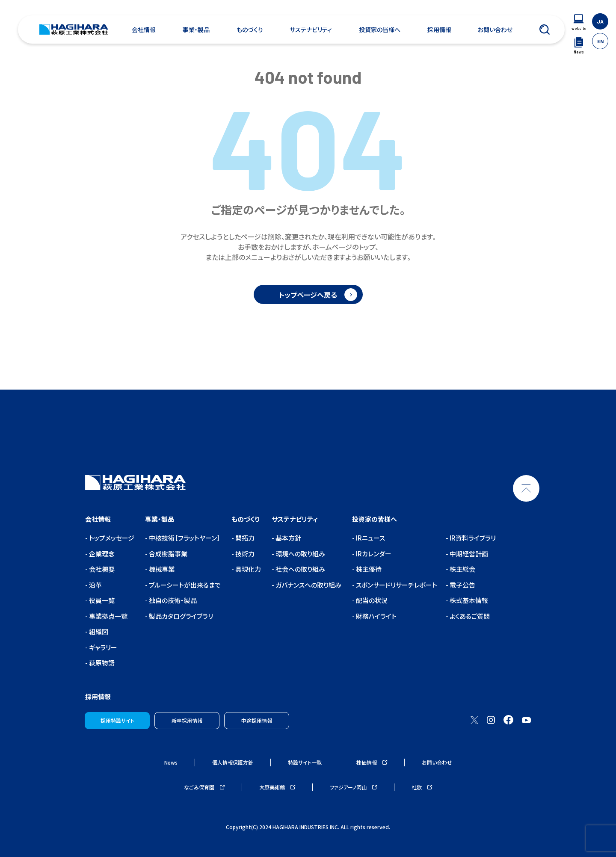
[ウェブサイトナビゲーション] (579, 22)
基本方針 (288, 538)
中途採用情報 (257, 720)
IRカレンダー (373, 554)
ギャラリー (102, 647)
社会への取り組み (300, 569)
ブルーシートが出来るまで (184, 585)
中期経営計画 (468, 554)
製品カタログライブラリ (180, 616)
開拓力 (244, 538)
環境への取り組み (300, 554)
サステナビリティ (311, 30)
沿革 (95, 585)
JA (600, 21)
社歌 (422, 787)
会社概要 (101, 569)
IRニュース (370, 538)
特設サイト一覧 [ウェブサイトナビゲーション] (305, 762)
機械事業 (161, 569)
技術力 (244, 554)
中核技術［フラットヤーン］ (184, 538)
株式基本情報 (468, 600)
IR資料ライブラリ (472, 538)
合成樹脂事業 (167, 554)
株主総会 (462, 569)
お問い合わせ (495, 30)
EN (600, 41)
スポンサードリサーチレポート (396, 585)
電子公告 (462, 585)
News (171, 762)
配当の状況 (371, 600)
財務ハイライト (376, 616)
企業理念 (101, 554)
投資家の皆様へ (380, 30)
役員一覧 (101, 600)
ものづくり (250, 30)
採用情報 (439, 30)
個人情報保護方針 (233, 762)
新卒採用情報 (187, 720)
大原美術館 (277, 787)
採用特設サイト (117, 720)
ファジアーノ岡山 (353, 787)
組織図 (98, 631)
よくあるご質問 (469, 616)
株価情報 (372, 762)
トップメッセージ (111, 538)
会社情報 (144, 30)
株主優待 (368, 569)
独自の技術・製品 (172, 600)
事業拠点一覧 (108, 616)
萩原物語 (101, 663)
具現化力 (247, 569)
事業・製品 (196, 30)
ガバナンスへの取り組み (308, 585)
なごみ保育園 (204, 787)
